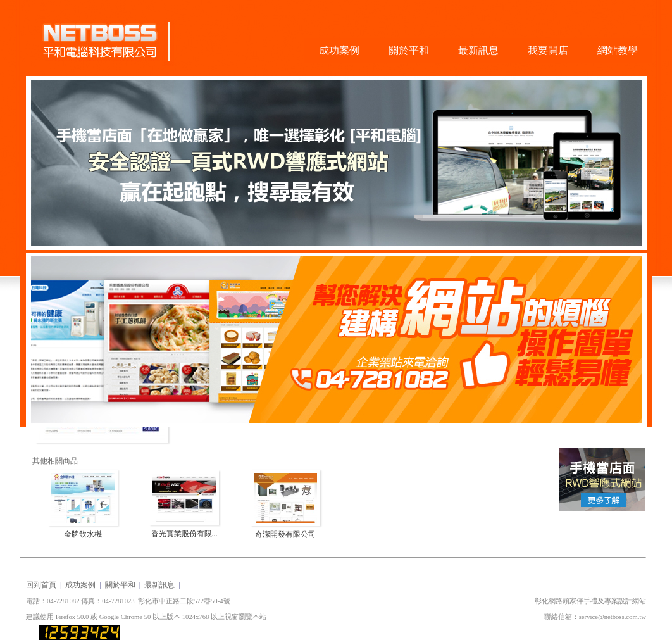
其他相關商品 (55, 461)
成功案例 (339, 50)
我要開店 (548, 50)
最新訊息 (478, 50)
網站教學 (618, 50)
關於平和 (409, 50)
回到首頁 (41, 585)
